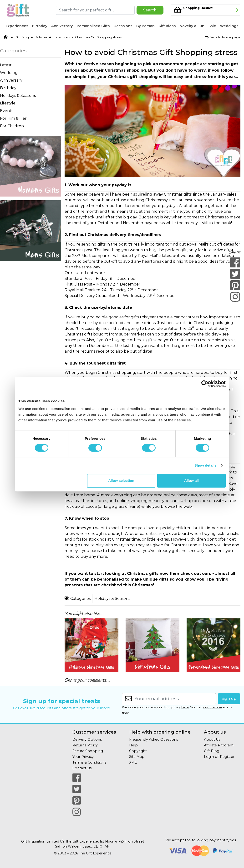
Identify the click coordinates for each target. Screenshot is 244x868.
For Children (12, 126)
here (185, 707)
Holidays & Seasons (18, 96)
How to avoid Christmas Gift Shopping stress (88, 37)
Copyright (138, 751)
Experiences (17, 26)
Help (133, 745)
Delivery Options (87, 740)
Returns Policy (85, 745)
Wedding (9, 73)
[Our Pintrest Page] (77, 800)
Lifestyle (8, 103)
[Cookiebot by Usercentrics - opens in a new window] (205, 384)
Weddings (229, 26)
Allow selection (121, 481)
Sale (212, 26)
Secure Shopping (88, 751)
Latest (6, 65)
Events (7, 111)
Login (209, 757)
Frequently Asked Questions (154, 740)
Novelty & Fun (192, 26)
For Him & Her (13, 118)
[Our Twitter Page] (77, 789)
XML (133, 762)
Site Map (137, 757)
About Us (212, 740)
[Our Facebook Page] (77, 778)
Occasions (123, 26)
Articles (41, 37)
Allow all (191, 481)
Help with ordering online (160, 732)
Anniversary (62, 26)
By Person (145, 26)
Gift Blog (22, 37)
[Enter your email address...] (175, 699)
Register (227, 757)
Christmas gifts (143, 574)
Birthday (40, 26)
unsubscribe (213, 707)
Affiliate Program (219, 745)
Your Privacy (83, 757)
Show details (206, 465)
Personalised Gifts (93, 26)
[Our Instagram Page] (77, 812)
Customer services (94, 732)
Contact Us (82, 768)
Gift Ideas (167, 26)
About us (215, 732)
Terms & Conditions (89, 762)
